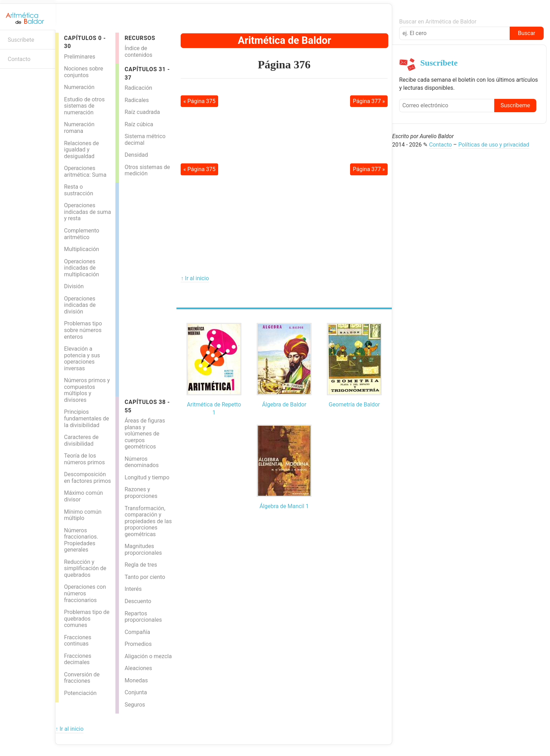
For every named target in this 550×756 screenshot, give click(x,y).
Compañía (137, 632)
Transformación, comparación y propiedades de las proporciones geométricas (148, 521)
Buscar (526, 33)
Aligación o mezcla (148, 656)
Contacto (19, 59)
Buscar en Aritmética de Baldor (438, 22)
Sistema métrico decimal (145, 140)
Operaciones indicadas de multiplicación (81, 268)
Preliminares (79, 57)
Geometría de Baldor (354, 404)
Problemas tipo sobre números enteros (83, 330)
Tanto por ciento (145, 577)
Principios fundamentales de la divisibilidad (86, 418)
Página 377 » (369, 101)
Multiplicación (81, 249)
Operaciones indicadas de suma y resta (87, 212)
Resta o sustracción (78, 190)
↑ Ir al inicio (195, 278)
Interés (133, 589)
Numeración (79, 87)
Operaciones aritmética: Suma (85, 171)
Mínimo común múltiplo (83, 515)
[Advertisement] (147, 288)
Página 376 (284, 65)
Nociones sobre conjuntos (83, 72)
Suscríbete (21, 40)
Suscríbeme (515, 105)
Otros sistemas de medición (147, 170)
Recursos (140, 38)
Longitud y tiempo (147, 477)
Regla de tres (141, 565)
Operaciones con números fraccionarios (85, 593)
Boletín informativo (9, 80)
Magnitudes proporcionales (143, 549)
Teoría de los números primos (84, 459)
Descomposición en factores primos (87, 478)
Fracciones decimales (78, 659)
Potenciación (80, 693)
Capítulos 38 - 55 (147, 406)
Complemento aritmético (81, 234)
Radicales (137, 100)
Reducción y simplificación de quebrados (85, 568)
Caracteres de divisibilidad (81, 440)
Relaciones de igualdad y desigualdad (81, 150)
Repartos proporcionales (143, 617)
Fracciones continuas (78, 641)
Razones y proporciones (141, 493)
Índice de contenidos (138, 52)
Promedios (138, 644)
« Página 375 (200, 101)
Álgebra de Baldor (284, 404)
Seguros (135, 705)
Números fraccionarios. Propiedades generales (81, 540)
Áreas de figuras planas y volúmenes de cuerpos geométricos (145, 434)
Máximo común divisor (83, 496)
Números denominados (142, 462)
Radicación (138, 88)
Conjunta (136, 692)
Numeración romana (79, 128)
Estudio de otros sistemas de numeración (84, 106)
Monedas (136, 680)
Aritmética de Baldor (284, 40)
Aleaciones (138, 668)
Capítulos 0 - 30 (85, 42)
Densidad (136, 155)
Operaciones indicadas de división (80, 305)
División (74, 286)
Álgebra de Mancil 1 (284, 506)
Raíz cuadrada (142, 112)
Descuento (138, 601)
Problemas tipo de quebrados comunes (87, 619)
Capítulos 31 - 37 (147, 73)
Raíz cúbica (139, 124)
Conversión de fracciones (82, 678)
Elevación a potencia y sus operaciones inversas (82, 359)
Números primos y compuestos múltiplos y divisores (87, 390)
